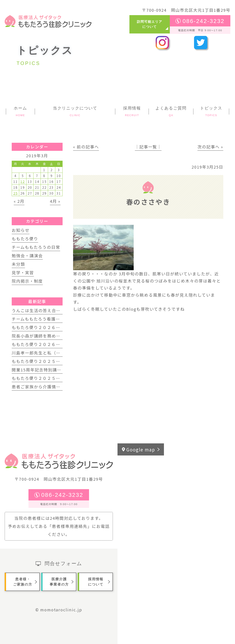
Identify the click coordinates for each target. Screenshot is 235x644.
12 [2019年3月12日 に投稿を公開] (23, 181)
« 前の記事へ (86, 147)
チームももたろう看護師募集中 (43, 319)
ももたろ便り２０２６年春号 (40, 327)
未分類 (18, 264)
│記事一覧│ (148, 147)
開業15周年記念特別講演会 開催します (50, 370)
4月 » (55, 201)
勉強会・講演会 (27, 256)
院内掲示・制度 (27, 281)
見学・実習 (23, 273)
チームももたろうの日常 (36, 247)
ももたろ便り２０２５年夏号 (40, 378)
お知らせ (21, 230)
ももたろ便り (25, 239)
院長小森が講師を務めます (38, 336)
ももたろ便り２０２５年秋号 (40, 361)
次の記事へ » (210, 147)
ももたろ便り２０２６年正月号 (43, 344)
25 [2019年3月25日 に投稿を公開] (16, 193)
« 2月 (19, 201)
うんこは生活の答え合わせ (38, 310)
